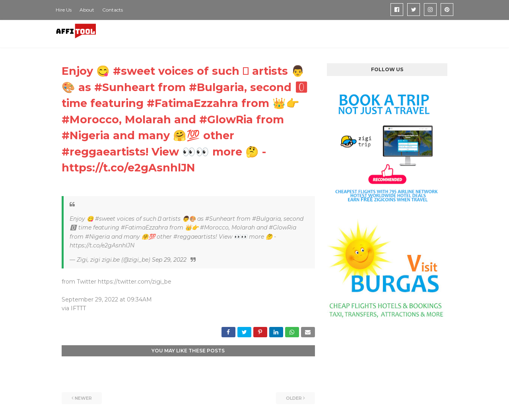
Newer (83, 398)
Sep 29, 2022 (169, 260)
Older (294, 398)
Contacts (113, 10)
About (87, 10)
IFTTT (78, 308)
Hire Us (64, 10)
